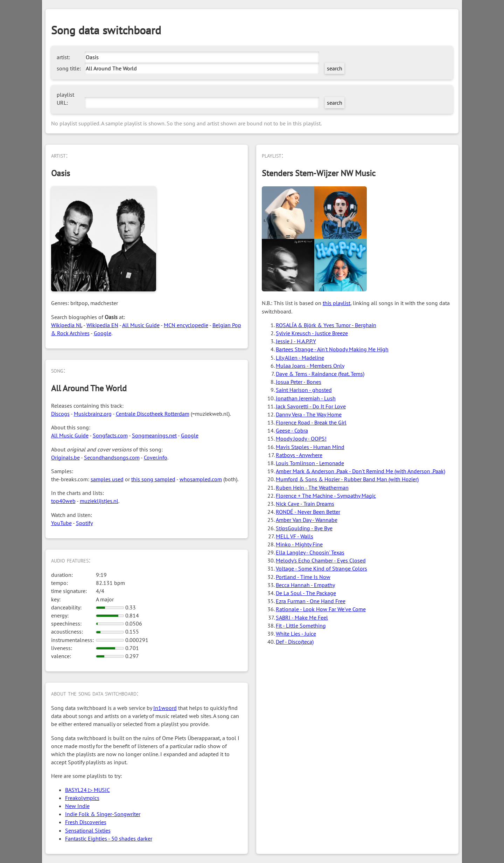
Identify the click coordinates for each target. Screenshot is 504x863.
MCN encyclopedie (186, 325)
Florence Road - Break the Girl (311, 422)
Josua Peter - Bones (299, 382)
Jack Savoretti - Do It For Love (311, 406)
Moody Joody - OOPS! (301, 439)
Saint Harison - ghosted (304, 390)
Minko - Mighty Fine (299, 544)
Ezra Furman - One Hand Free (311, 601)
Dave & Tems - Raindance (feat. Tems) (320, 374)
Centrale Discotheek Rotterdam (153, 414)
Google (103, 333)
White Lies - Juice (296, 634)
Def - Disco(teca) (295, 642)
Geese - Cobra (292, 430)
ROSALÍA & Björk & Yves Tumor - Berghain (326, 325)
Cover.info (156, 457)
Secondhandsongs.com (112, 457)
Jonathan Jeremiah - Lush (306, 398)
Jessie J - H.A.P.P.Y (296, 341)
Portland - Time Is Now (303, 577)
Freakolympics (82, 798)
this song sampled (153, 479)
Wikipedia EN (102, 325)
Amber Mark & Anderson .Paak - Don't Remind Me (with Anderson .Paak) (360, 471)
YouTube (61, 523)
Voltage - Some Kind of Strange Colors (321, 568)
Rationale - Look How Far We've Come (321, 609)
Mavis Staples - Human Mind (310, 447)
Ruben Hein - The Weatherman (312, 488)
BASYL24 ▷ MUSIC (87, 790)
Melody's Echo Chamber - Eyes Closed (321, 560)
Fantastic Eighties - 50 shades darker (109, 838)
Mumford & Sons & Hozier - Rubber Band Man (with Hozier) (347, 479)
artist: (63, 57)
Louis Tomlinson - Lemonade (310, 463)
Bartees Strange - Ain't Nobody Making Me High (332, 349)
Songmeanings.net (154, 435)
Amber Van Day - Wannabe (307, 520)
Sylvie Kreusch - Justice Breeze (312, 333)
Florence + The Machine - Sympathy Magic (326, 496)
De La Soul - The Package (306, 593)
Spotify (84, 523)
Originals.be (65, 457)
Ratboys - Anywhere (299, 455)
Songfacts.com (110, 435)
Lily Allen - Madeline (300, 358)
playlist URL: (65, 99)
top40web (63, 501)
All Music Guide (141, 325)
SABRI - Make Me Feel (302, 617)
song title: (69, 68)
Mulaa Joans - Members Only (310, 366)
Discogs (60, 414)
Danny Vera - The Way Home (309, 414)
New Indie (77, 806)
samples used (107, 479)
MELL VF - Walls (295, 536)
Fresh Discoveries (86, 822)
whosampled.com (201, 479)
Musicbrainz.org (93, 414)
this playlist (337, 303)
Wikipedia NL (67, 325)
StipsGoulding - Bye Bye (304, 528)
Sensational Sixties (88, 830)
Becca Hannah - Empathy (305, 585)
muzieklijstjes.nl (99, 501)
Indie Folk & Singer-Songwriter (103, 814)
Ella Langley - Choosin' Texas (310, 552)
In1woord (165, 708)
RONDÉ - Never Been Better (308, 512)
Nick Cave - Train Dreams (305, 504)
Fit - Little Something (301, 626)
